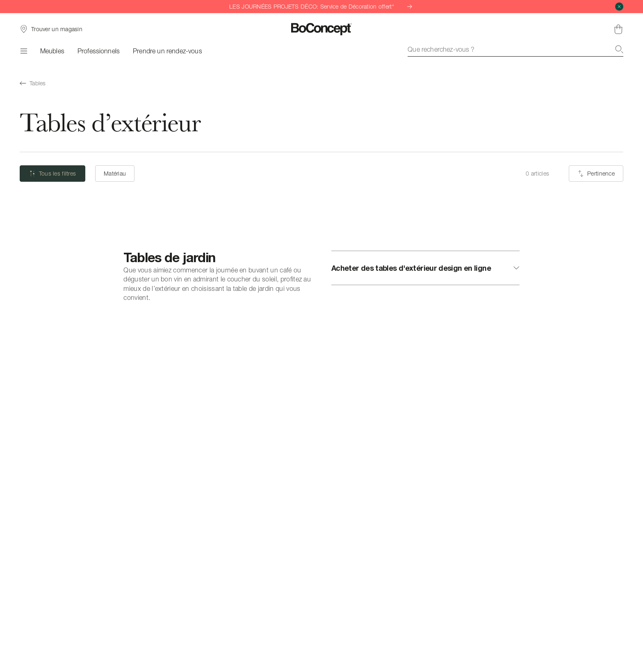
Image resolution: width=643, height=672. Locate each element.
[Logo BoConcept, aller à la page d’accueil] (322, 29)
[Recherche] (619, 49)
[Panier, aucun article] (618, 29)
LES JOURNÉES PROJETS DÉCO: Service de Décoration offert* (321, 6)
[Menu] (23, 51)
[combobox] (515, 49)
